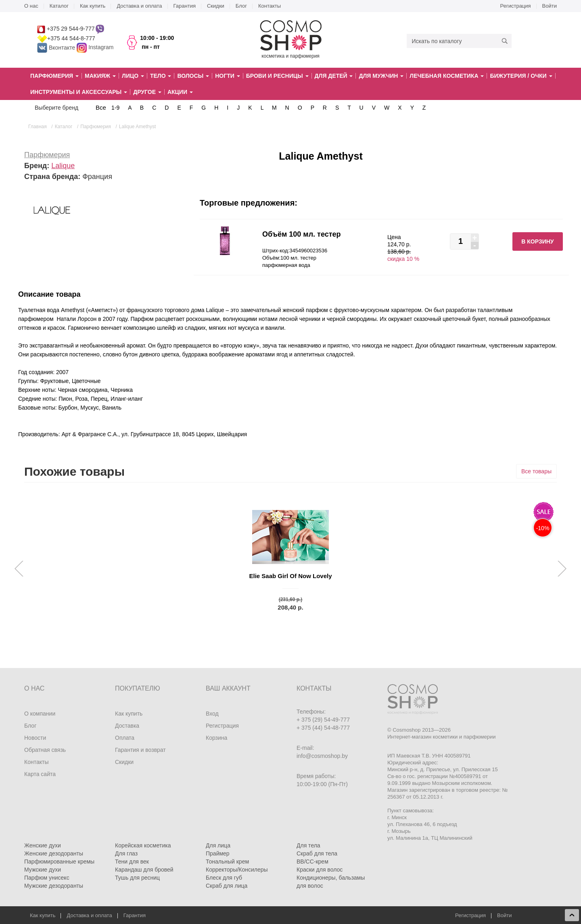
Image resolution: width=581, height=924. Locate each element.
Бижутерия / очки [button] (521, 76)
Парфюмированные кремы (59, 862)
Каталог (59, 6)
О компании (40, 714)
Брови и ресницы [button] (277, 76)
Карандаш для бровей (144, 870)
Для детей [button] (334, 76)
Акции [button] (180, 92)
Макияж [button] (100, 76)
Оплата (125, 738)
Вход (212, 714)
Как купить (93, 6)
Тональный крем (227, 862)
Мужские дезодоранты (54, 886)
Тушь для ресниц (137, 878)
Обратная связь (45, 750)
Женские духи (43, 845)
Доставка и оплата (139, 6)
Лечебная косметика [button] (447, 76)
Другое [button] (147, 92)
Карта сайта (40, 774)
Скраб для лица (227, 886)
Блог (241, 6)
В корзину (537, 241)
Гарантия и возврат (140, 750)
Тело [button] (161, 76)
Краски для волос (320, 870)
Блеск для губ (224, 878)
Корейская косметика (143, 845)
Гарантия (185, 6)
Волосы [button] (193, 76)
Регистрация (516, 6)
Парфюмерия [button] (54, 76)
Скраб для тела (317, 853)
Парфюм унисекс (47, 878)
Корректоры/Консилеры (237, 870)
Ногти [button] (227, 76)
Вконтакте (57, 48)
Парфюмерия (47, 155)
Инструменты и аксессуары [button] (79, 92)
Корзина (216, 738)
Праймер (218, 853)
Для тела (308, 845)
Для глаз (126, 853)
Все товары (536, 471)
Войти (550, 6)
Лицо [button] (133, 76)
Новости (35, 738)
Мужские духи (43, 870)
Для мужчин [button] (381, 76)
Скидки (216, 6)
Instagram (101, 48)
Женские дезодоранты (54, 853)
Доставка (127, 726)
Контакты (270, 6)
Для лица (218, 845)
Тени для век (132, 862)
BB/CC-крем (312, 862)
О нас (31, 6)
